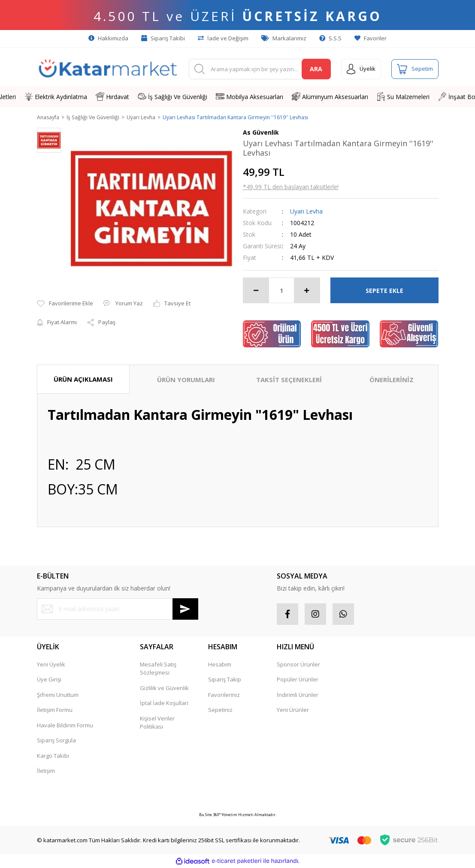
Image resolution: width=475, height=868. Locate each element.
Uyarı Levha (306, 212)
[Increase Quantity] (307, 291)
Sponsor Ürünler (298, 665)
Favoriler (371, 38)
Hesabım (220, 665)
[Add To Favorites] (65, 304)
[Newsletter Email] (118, 609)
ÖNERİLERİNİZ (392, 380)
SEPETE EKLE (384, 291)
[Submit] (185, 609)
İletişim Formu (55, 710)
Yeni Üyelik (51, 665)
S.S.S (330, 38)
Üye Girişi (49, 680)
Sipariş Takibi (163, 38)
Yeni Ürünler (293, 710)
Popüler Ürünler (298, 680)
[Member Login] (361, 69)
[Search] (260, 69)
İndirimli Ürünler (298, 695)
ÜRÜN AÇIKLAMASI (83, 380)
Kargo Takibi (53, 756)
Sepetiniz (220, 710)
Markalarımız (284, 38)
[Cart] (415, 69)
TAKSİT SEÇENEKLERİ (289, 380)
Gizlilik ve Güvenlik (164, 688)
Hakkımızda (108, 38)
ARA (316, 69)
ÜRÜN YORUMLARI (186, 380)
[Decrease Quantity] (256, 291)
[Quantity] (281, 291)
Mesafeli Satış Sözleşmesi (158, 669)
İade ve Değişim (223, 38)
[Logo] (108, 69)
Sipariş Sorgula (56, 741)
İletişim (46, 771)
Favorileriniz (224, 695)
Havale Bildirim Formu (65, 726)
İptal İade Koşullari (164, 703)
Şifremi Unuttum (58, 695)
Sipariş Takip (225, 680)
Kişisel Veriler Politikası (157, 723)
